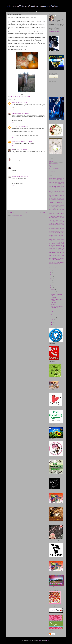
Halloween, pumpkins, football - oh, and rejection (57, 307)
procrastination (58, 234)
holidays (52, 212)
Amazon (54, 181)
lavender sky (62, 216)
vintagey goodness (59, 257)
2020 (51, 269)
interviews (55, 215)
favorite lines (55, 205)
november (50, 230)
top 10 (63, 251)
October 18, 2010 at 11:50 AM (22, 127)
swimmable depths (52, 248)
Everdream (60, 203)
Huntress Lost (62, 212)
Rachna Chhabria (15, 167)
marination (51, 220)
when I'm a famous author (56, 259)
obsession (54, 230)
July (52, 321)
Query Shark (51, 162)
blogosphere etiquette (60, 186)
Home (10, 11)
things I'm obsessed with (53, 250)
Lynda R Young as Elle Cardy (18, 159)
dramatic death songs (53, 201)
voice (63, 257)
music (57, 222)
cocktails (62, 194)
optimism (62, 230)
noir (59, 229)
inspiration (58, 213)
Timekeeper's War (52, 251)
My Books (23, 11)
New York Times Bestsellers (54, 168)
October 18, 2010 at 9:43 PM (22, 150)
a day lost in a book (52, 177)
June (52, 323)
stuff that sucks (52, 245)
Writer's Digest (51, 262)
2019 (51, 271)
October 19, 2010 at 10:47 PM (30, 159)
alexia (13, 150)
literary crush (54, 218)
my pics (20, 96)
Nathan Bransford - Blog (53, 170)
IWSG (57, 216)
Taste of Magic (58, 248)
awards (60, 184)
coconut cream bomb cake (54, 195)
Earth (63, 201)
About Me (16, 11)
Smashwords (51, 242)
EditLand (51, 202)
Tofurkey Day (58, 251)
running (54, 239)
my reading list (61, 223)
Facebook (59, 204)
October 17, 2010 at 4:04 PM (21, 103)
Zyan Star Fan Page (32, 11)
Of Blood (58, 230)
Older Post (43, 212)
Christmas (52, 194)
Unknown (14, 127)
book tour (59, 190)
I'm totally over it (52, 213)
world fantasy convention (58, 261)
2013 (51, 282)
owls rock (50, 231)
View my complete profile (54, 32)
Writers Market (52, 160)
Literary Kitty (59, 218)
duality (60, 201)
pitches (53, 234)
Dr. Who (62, 199)
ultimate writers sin (56, 254)
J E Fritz (13, 103)
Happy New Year (58, 209)
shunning (55, 241)
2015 (51, 278)
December (53, 289)
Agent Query (51, 165)
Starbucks (62, 243)
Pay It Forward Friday (53, 233)
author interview (55, 184)
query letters (61, 235)
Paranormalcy (62, 231)
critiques (60, 198)
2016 (51, 276)
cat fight (62, 191)
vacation (54, 257)
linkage (50, 218)
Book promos (51, 188)
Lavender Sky (54, 298)
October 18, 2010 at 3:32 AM (24, 113)
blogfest (54, 186)
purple (56, 235)
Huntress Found (57, 212)
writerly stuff (56, 262)
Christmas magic (57, 194)
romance (50, 239)
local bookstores (61, 219)
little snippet (54, 219)
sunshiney (58, 245)
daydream (52, 199)
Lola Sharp (14, 176)
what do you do (58, 258)
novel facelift (62, 229)
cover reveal (61, 197)
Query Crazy (53, 315)
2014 (51, 280)
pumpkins (24, 96)
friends (59, 207)
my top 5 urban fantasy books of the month (56, 225)
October (53, 293)
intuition (59, 215)
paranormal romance (56, 231)
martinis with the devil (58, 220)
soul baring (58, 242)
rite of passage (61, 238)
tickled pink (61, 250)
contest (56, 197)
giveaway (62, 207)
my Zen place (52, 226)
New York (56, 229)
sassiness (58, 239)
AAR (50, 167)
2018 (51, 273)
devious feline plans (57, 199)
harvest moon (53, 211)
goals (56, 208)
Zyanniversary (57, 264)
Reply (13, 109)
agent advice (51, 178)
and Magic (57, 181)
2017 (51, 275)
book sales (55, 190)
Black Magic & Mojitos (57, 185)
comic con (62, 195)
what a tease (51, 258)
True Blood (62, 253)
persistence (59, 233)
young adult (62, 262)
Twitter (50, 254)
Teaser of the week (55, 309)
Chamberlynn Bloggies (57, 193)
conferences (51, 197)
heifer (57, 211)
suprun (40, 640)
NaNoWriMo (57, 226)
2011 (51, 286)
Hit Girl (13, 96)
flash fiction (60, 205)
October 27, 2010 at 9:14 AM (22, 176)
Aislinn (61, 180)
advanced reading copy (60, 177)
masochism (51, 222)
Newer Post (11, 212)
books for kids (54, 191)
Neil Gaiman (62, 226)
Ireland (62, 215)
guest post (59, 208)
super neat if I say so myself (56, 246)
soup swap (62, 242)
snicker (54, 242)
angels (60, 181)
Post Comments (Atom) (18, 215)
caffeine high (59, 191)
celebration (51, 193)
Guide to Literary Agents (53, 163)
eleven (56, 203)
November (53, 291)
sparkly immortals (52, 243)
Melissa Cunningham (16, 141)
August (53, 319)
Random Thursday (55, 313)
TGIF (63, 248)
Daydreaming (54, 304)
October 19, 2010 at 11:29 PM (25, 167)
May (52, 325)
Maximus (17, 96)
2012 (51, 284)
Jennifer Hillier (15, 113)
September (53, 317)
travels (58, 253)
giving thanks (51, 208)
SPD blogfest (58, 243)
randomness (56, 237)
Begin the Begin (54, 311)
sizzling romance (61, 241)
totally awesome (52, 253)
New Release (60, 227)
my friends (52, 223)
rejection (28, 96)
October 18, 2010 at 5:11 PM (26, 141)
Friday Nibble (55, 207)
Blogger (48, 640)
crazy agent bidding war (53, 198)
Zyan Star (51, 264)
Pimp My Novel (52, 172)
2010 (51, 288)
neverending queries (53, 227)
